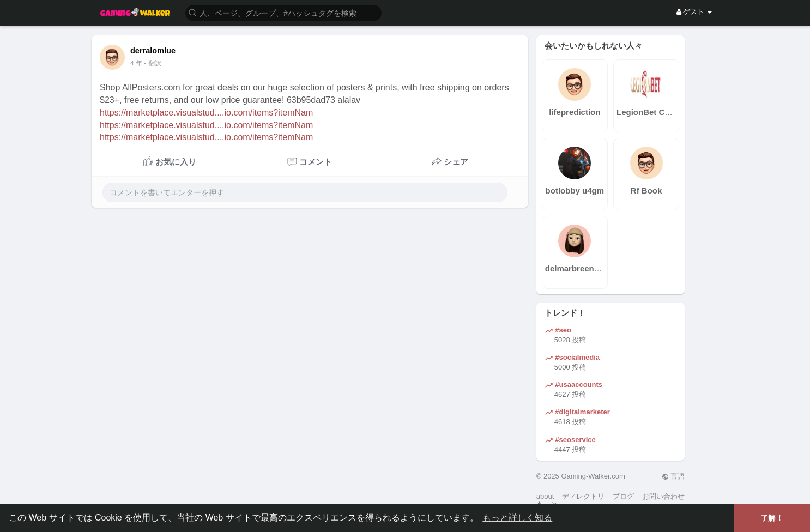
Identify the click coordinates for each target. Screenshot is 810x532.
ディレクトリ (583, 496)
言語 (673, 476)
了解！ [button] (772, 518)
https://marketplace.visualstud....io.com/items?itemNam (206, 113)
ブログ (623, 496)
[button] (283, 12)
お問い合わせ (663, 496)
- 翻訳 (152, 63)
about (545, 496)
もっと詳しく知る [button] (517, 518)
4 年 (136, 63)
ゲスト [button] (694, 12)
